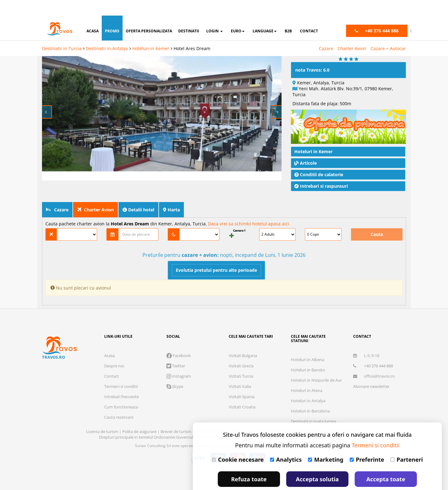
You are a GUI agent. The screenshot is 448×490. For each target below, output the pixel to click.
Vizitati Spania (242, 381)
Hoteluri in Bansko (308, 354)
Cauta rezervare (119, 402)
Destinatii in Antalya (107, 33)
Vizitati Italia (240, 371)
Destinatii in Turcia (62, 33)
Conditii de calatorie (319, 159)
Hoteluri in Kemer (151, 33)
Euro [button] (238, 15)
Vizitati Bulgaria (243, 340)
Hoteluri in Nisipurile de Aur (316, 365)
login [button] (215, 15)
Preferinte (367, 444)
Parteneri (407, 444)
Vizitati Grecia (241, 350)
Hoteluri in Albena (308, 344)
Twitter (176, 350)
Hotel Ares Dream (192, 33)
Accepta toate (386, 464)
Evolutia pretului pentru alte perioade (216, 254)
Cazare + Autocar (388, 33)
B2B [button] (288, 15)
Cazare (326, 33)
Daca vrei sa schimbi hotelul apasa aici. (249, 208)
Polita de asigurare (140, 416)
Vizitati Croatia (242, 391)
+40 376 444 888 (373, 350)
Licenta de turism (103, 416)
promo (112, 15)
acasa (93, 15)
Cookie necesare (238, 444)
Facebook (179, 340)
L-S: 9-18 (366, 340)
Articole (306, 147)
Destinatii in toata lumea (313, 406)
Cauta (377, 219)
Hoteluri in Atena (307, 375)
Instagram (179, 360)
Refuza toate (249, 464)
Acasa (110, 340)
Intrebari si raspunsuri (321, 170)
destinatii (189, 15)
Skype (175, 371)
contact (309, 15)
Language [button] (265, 15)
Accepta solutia (317, 464)
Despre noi (114, 350)
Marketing (326, 444)
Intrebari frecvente (121, 381)
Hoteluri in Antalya (308, 385)
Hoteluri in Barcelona (310, 395)
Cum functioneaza (121, 391)
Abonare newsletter (371, 371)
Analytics (286, 444)
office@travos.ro (374, 360)
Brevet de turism (176, 416)
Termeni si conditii (121, 371)
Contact (112, 360)
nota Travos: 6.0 (312, 54)
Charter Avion (352, 33)
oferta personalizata (149, 15)
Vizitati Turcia (241, 360)
